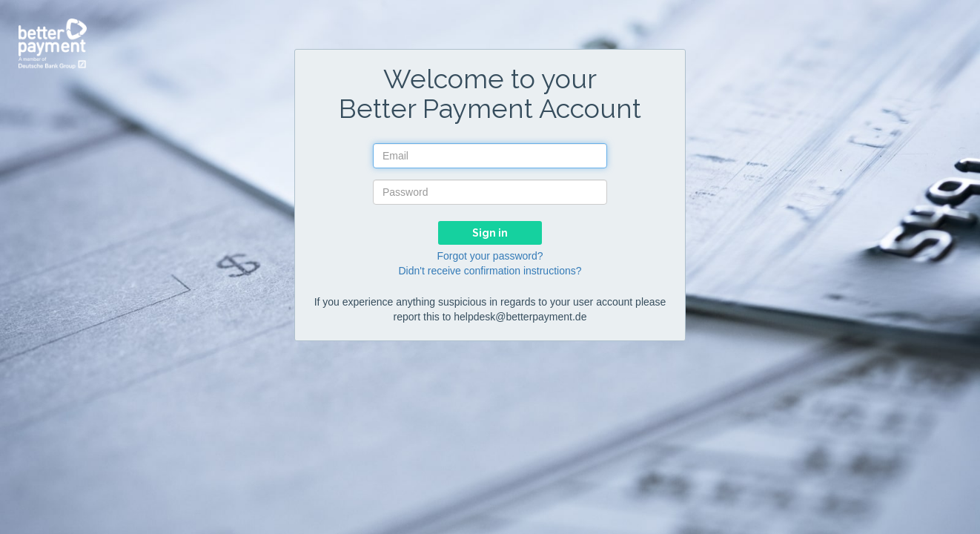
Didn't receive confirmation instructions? (490, 271)
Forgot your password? (490, 256)
